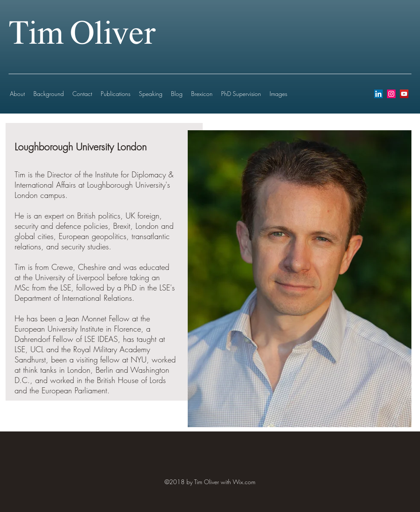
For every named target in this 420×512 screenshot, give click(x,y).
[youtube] (404, 94)
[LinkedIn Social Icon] (378, 94)
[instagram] (391, 94)
